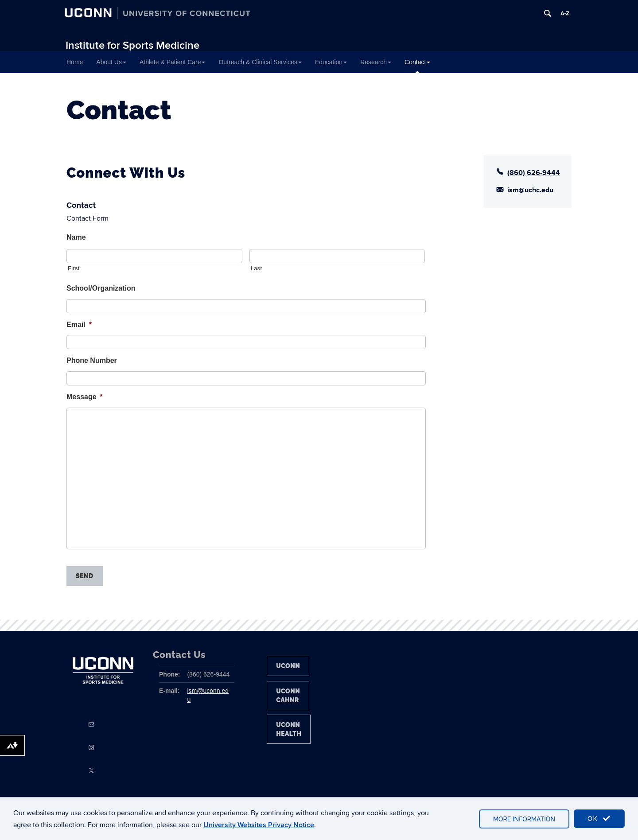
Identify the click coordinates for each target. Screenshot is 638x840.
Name (76, 237)
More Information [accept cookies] (524, 819)
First (74, 268)
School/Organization (101, 288)
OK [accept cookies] (599, 819)
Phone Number (92, 360)
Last (257, 268)
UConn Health (289, 729)
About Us (111, 62)
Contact (417, 62)
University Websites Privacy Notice (259, 825)
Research (376, 62)
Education (331, 62)
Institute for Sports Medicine (132, 45)
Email (79, 325)
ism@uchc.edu (530, 190)
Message (85, 397)
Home (75, 62)
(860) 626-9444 (534, 173)
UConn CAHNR (288, 696)
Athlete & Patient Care (173, 62)
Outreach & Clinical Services (260, 62)
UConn (288, 666)
